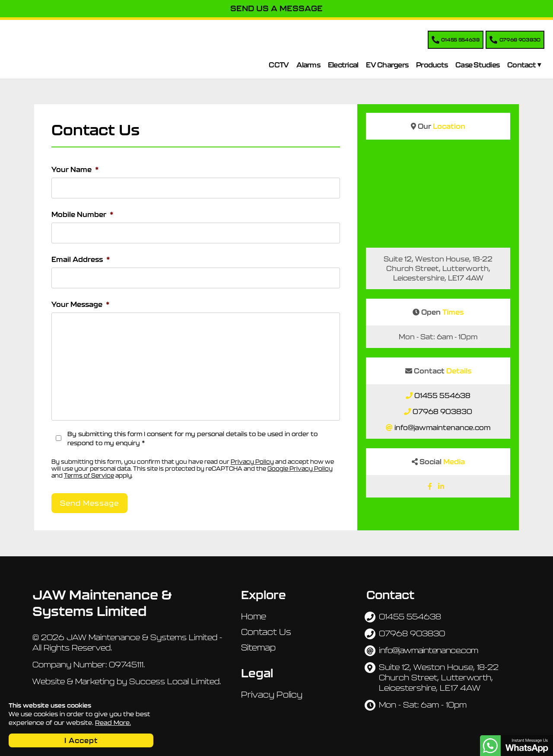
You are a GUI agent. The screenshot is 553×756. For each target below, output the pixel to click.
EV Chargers (387, 65)
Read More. (113, 723)
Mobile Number (83, 214)
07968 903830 (442, 411)
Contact (521, 65)
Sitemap (258, 648)
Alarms (308, 65)
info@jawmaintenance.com (442, 427)
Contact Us (266, 632)
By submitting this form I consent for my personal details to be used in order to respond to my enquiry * (192, 439)
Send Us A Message (276, 8)
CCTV (279, 65)
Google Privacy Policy (300, 469)
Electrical (343, 65)
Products (432, 65)
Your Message (81, 304)
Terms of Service (89, 476)
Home (254, 616)
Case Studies (477, 65)
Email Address (81, 259)
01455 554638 (442, 396)
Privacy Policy (252, 462)
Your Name (75, 169)
